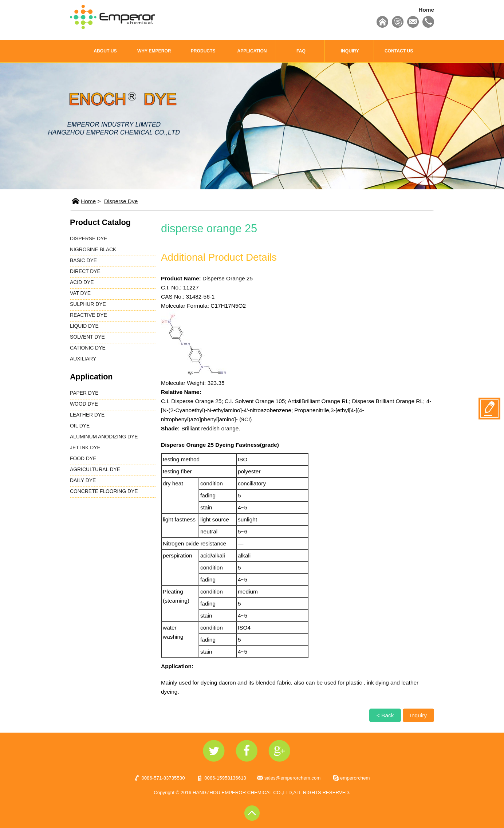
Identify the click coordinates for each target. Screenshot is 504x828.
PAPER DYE (84, 393)
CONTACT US (399, 51)
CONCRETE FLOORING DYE (104, 491)
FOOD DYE (83, 458)
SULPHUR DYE (88, 304)
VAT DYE (80, 293)
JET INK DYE (85, 447)
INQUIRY (350, 51)
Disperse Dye (121, 201)
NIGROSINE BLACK (93, 249)
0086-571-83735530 (163, 778)
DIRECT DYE (85, 271)
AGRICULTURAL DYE (95, 469)
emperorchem (355, 778)
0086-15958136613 (225, 778)
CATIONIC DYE (88, 348)
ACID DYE (82, 282)
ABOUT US (105, 51)
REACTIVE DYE (88, 315)
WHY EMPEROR (154, 51)
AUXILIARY (83, 359)
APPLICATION (252, 51)
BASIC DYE (83, 260)
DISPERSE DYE (89, 238)
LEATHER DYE (87, 415)
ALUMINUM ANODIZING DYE (104, 437)
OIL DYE (80, 426)
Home (426, 10)
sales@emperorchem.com (292, 778)
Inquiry (418, 715)
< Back (385, 715)
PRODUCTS (203, 51)
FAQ (301, 51)
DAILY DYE (83, 480)
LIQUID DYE (84, 326)
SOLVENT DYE (87, 337)
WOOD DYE (84, 404)
